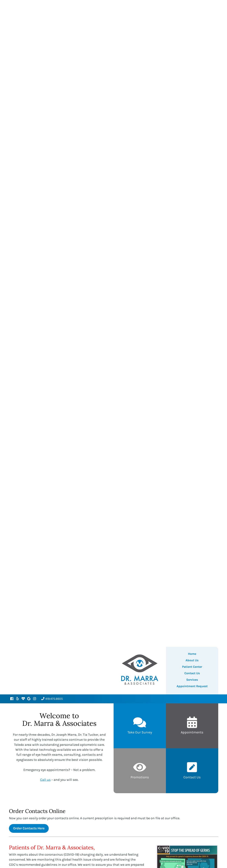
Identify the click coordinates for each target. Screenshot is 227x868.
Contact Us (192, 673)
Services (192, 680)
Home (192, 654)
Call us (45, 780)
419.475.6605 (52, 699)
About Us (192, 660)
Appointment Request (192, 686)
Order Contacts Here (29, 828)
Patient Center (192, 667)
